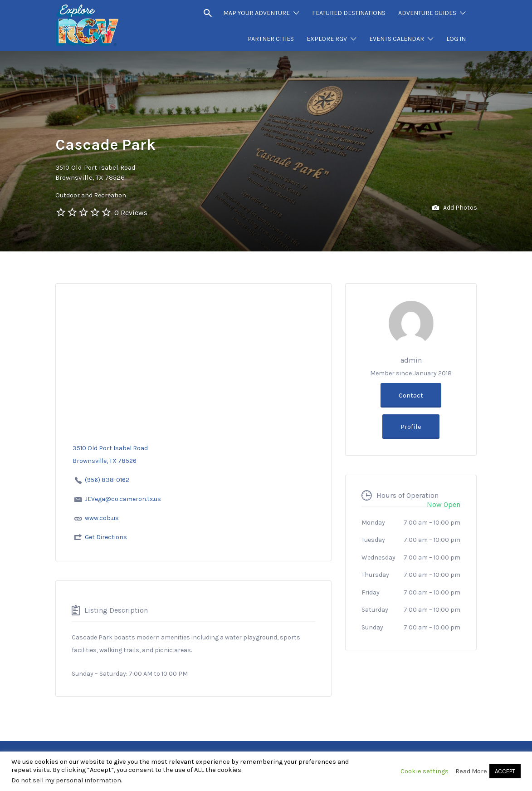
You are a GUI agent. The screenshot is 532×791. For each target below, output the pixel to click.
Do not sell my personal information (66, 780)
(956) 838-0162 (107, 480)
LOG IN (456, 39)
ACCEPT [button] (505, 771)
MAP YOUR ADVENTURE (256, 13)
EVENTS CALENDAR (397, 39)
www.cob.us (102, 518)
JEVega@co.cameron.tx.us (123, 499)
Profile (411, 427)
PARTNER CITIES (271, 39)
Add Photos (455, 208)
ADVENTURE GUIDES (427, 13)
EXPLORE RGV (327, 39)
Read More (471, 771)
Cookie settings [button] (425, 771)
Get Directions (106, 537)
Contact (411, 395)
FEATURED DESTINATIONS (349, 13)
